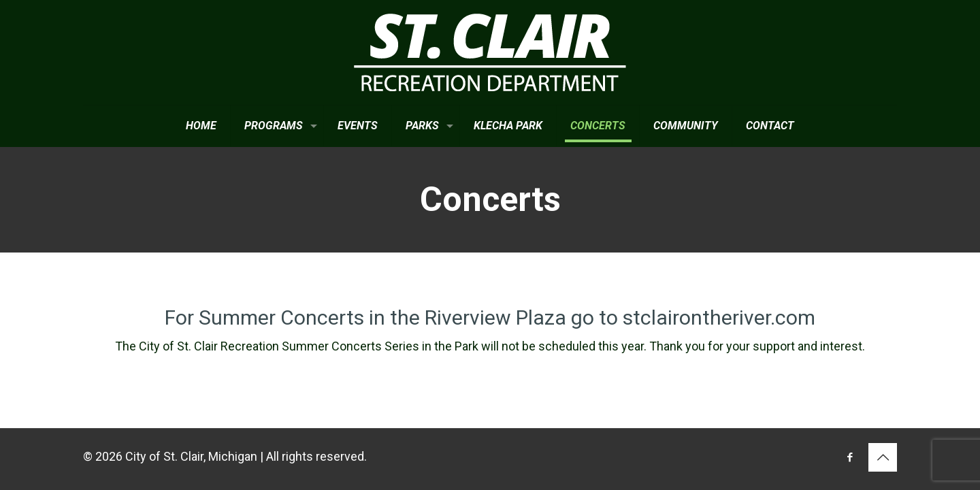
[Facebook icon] (850, 457)
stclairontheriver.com (719, 317)
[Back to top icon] (883, 457)
